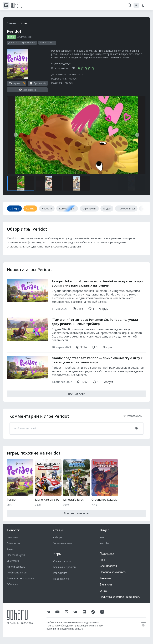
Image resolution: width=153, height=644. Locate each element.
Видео (105, 530)
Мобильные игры (17, 572)
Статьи (59, 530)
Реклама (105, 578)
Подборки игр (61, 579)
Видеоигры (13, 543)
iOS (30, 37)
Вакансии (106, 585)
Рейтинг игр (60, 573)
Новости (14, 530)
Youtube (104, 543)
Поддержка (107, 554)
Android (22, 37)
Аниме (11, 549)
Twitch (103, 537)
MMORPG (12, 537)
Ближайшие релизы (65, 567)
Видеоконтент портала (21, 578)
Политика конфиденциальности (120, 597)
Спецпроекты (108, 566)
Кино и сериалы (16, 567)
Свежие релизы (62, 561)
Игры (24, 23)
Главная (12, 23)
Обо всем (13, 584)
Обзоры (58, 537)
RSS (103, 560)
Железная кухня (16, 555)
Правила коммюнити (113, 572)
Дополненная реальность (22, 43)
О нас (103, 591)
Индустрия (13, 561)
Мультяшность (47, 43)
